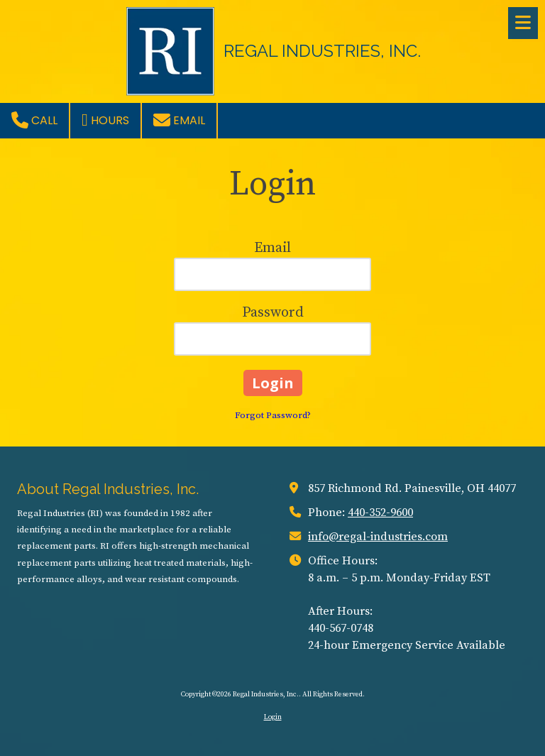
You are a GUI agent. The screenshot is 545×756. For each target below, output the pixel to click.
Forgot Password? (273, 415)
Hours (105, 120)
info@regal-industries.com (378, 537)
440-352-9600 (380, 513)
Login (273, 717)
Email (179, 120)
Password (273, 313)
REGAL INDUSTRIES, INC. (322, 51)
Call (34, 120)
